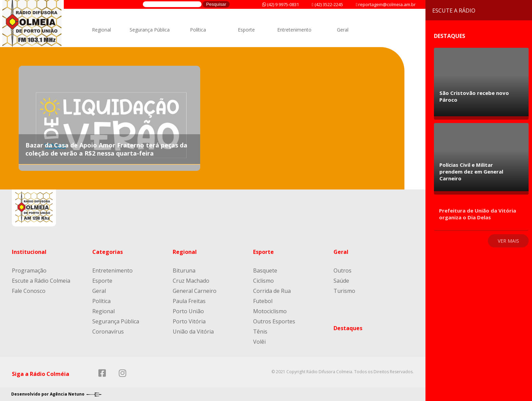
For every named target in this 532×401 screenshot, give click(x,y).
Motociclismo (270, 311)
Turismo (344, 291)
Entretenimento (294, 30)
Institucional (29, 252)
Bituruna (184, 270)
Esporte (246, 30)
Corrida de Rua (272, 291)
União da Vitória (193, 332)
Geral (343, 30)
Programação (29, 270)
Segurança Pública (150, 30)
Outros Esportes (274, 321)
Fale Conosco (29, 291)
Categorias (108, 252)
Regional (101, 30)
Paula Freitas (189, 301)
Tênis (260, 332)
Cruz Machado (191, 281)
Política (198, 30)
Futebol (263, 301)
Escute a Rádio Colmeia (41, 281)
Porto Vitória (189, 321)
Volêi (259, 342)
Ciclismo (263, 281)
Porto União (188, 311)
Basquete (265, 270)
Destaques (348, 328)
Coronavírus (108, 332)
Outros (343, 270)
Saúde (341, 281)
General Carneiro (195, 291)
